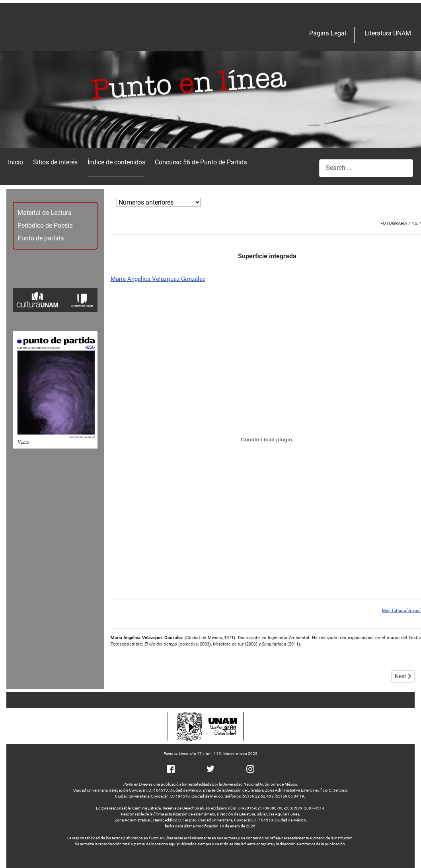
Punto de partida (41, 238)
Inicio (16, 162)
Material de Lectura (45, 213)
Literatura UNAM (388, 33)
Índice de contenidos (116, 162)
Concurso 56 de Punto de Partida (201, 162)
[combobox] (366, 168)
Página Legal (328, 33)
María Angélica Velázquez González (158, 279)
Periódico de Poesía (45, 225)
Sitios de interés (55, 162)
